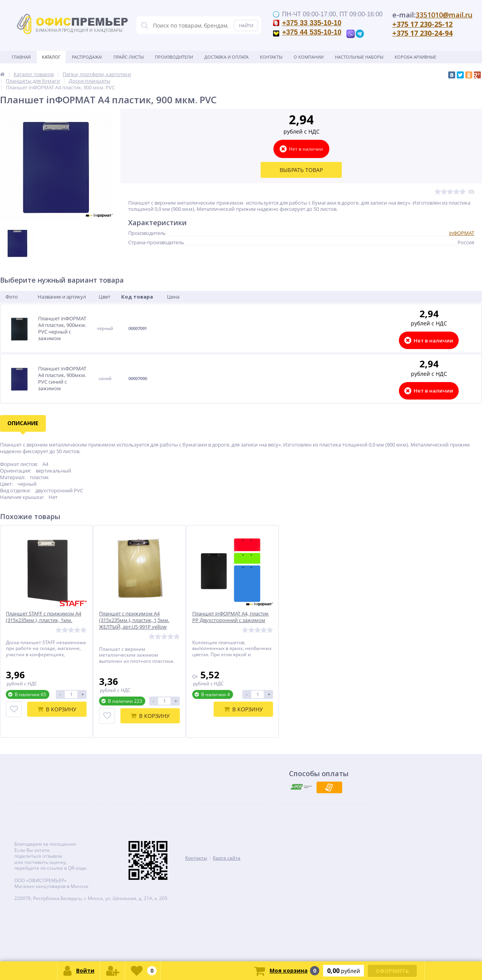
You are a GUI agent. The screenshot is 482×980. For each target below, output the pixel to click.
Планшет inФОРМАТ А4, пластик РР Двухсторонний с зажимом (231, 617)
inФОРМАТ (462, 233)
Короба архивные (415, 57)
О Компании (309, 57)
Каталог (51, 57)
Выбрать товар (301, 170)
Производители (174, 57)
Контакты (271, 57)
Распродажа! (87, 57)
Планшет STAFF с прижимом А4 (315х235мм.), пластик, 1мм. (44, 617)
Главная (21, 57)
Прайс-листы (129, 57)
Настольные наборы (359, 57)
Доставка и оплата (226, 57)
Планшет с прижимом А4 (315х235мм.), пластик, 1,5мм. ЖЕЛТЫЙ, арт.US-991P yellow (134, 620)
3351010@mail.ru (444, 15)
